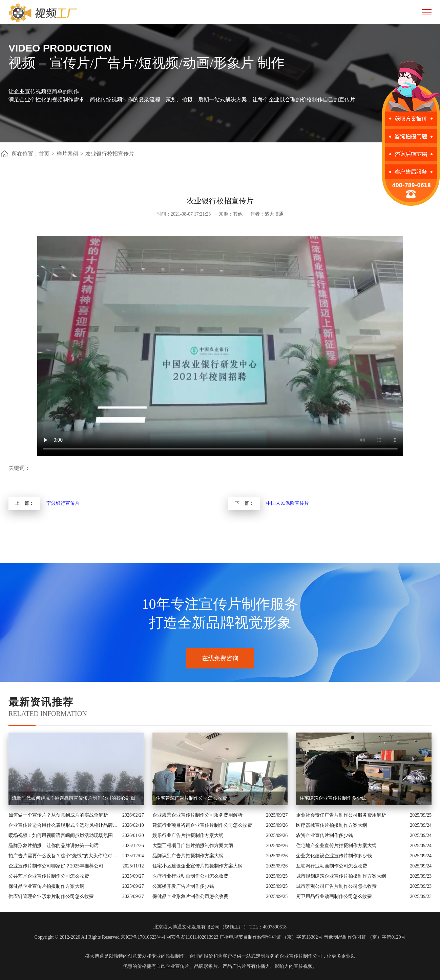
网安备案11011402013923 (192, 937)
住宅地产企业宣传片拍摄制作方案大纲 (336, 846)
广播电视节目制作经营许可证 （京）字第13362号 (271, 937)
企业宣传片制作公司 (301, 956)
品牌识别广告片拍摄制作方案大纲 (188, 856)
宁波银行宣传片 (63, 503)
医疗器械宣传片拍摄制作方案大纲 (332, 825)
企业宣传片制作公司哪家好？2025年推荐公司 (56, 866)
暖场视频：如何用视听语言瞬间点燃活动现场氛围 (61, 835)
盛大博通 (95, 956)
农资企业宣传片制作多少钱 (324, 835)
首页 (44, 154)
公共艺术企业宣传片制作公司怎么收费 (49, 876)
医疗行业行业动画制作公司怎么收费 (190, 876)
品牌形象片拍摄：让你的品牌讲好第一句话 (54, 846)
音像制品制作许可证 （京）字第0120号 (365, 937)
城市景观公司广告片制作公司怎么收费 (336, 886)
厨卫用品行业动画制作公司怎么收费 (334, 896)
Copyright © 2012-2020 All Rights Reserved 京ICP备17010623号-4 (100, 937)
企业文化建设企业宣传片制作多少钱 (334, 856)
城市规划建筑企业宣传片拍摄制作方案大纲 (341, 876)
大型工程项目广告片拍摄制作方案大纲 (193, 846)
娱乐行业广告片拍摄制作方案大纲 (188, 835)
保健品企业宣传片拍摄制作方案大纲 (46, 886)
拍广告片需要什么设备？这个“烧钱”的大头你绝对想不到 (64, 856)
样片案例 (67, 154)
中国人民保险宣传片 (288, 503)
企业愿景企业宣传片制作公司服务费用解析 (197, 815)
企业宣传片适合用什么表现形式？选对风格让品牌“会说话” (64, 825)
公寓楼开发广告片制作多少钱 (183, 886)
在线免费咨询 (220, 658)
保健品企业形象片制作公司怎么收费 (190, 896)
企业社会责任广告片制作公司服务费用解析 (341, 815)
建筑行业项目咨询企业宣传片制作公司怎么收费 (202, 825)
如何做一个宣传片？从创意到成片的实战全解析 (58, 815)
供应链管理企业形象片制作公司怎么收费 (51, 896)
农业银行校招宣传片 (110, 154)
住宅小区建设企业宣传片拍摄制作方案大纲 (197, 866)
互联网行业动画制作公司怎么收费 (332, 866)
